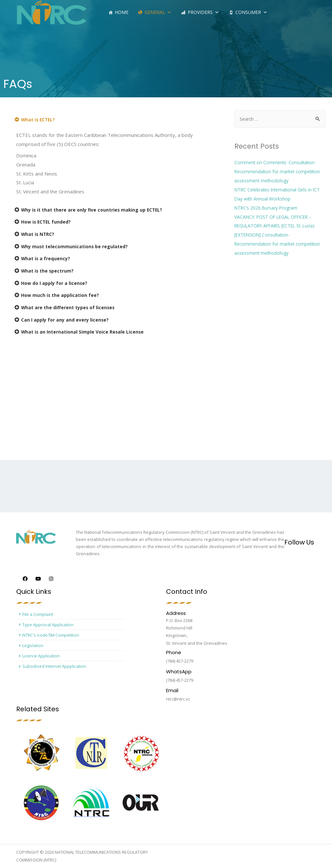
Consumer (251, 12)
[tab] (111, 121)
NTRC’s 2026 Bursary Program (269, 208)
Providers (203, 12)
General (158, 12)
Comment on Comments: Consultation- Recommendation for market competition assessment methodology (278, 172)
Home (122, 12)
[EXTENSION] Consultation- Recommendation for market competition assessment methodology (278, 244)
